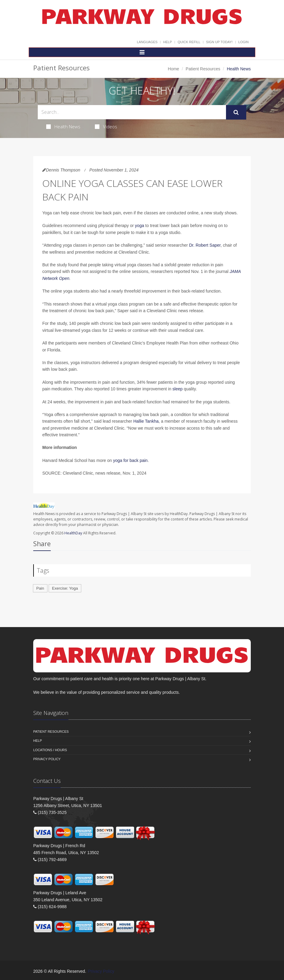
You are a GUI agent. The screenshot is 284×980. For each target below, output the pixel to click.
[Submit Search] (236, 112)
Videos (106, 127)
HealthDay (73, 533)
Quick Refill (189, 42)
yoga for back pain (130, 460)
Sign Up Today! (219, 42)
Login (244, 42)
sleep (177, 389)
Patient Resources (203, 69)
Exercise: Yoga (65, 588)
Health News (63, 127)
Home (174, 69)
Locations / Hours (50, 750)
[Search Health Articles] (132, 112)
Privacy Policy (47, 759)
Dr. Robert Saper (205, 245)
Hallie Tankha (146, 421)
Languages (147, 42)
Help (168, 42)
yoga (140, 226)
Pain (40, 588)
